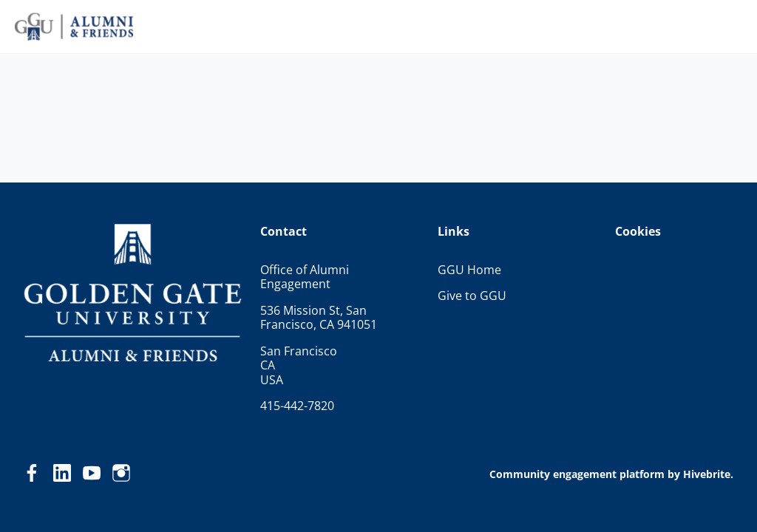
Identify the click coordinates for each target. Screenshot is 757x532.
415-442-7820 (297, 406)
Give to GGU (472, 296)
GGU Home (469, 270)
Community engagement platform (577, 474)
